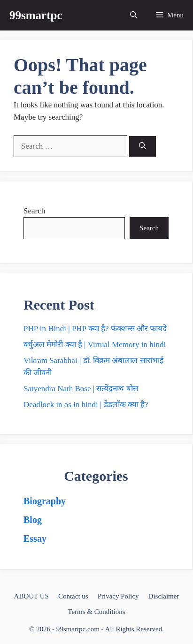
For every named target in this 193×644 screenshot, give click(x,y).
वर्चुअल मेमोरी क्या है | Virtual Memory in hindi (95, 345)
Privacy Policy (118, 596)
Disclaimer (164, 596)
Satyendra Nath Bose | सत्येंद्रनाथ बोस (81, 389)
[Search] (143, 147)
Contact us (73, 596)
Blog (33, 520)
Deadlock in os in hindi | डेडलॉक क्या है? (86, 405)
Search (34, 211)
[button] (134, 15)
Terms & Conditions (96, 612)
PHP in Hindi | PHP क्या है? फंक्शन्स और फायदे (95, 329)
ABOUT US (31, 596)
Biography (45, 501)
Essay (35, 538)
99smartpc (36, 15)
